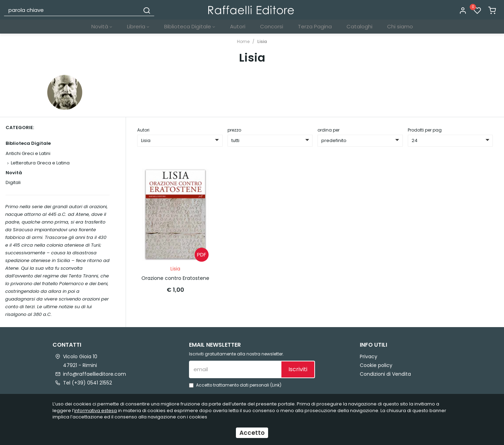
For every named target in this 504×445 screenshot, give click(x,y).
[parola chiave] (72, 10)
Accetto (252, 433)
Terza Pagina (315, 26)
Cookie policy (376, 365)
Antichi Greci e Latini (28, 153)
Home (243, 41)
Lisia (262, 41)
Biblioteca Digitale (190, 26)
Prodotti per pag (425, 130)
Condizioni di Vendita (385, 374)
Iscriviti (298, 369)
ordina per (328, 130)
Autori (238, 26)
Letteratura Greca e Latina (40, 163)
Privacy (369, 356)
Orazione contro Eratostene (175, 278)
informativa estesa (96, 411)
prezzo (234, 130)
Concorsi (272, 26)
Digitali (13, 182)
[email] (235, 369)
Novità (102, 26)
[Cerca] (147, 10)
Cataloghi (359, 26)
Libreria (138, 26)
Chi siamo (400, 26)
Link (276, 385)
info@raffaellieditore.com (94, 374)
